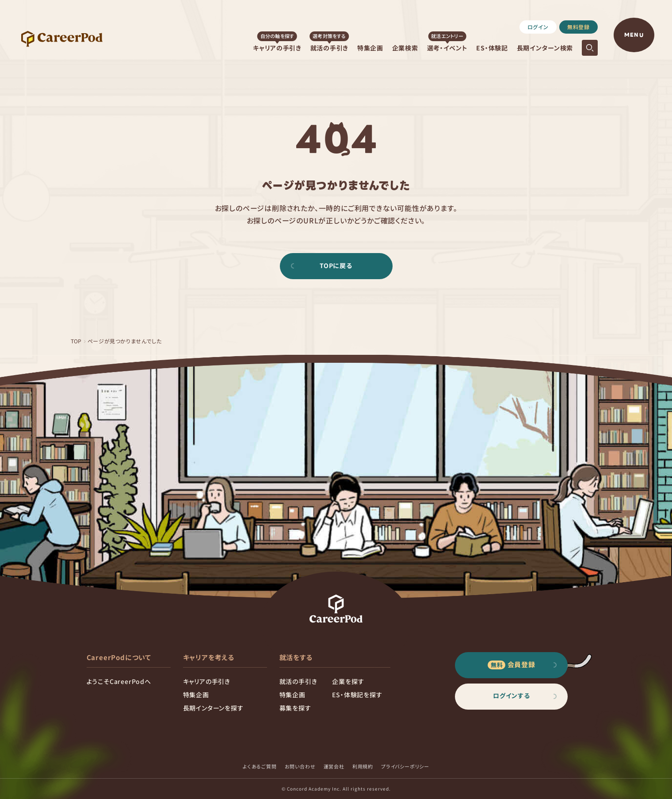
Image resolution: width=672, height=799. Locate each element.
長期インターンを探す (213, 708)
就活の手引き (329, 48)
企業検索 (405, 48)
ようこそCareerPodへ (119, 681)
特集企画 (370, 48)
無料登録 (578, 27)
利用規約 (363, 766)
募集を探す (295, 708)
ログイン (538, 27)
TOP (76, 341)
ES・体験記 (492, 48)
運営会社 (334, 766)
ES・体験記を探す (357, 695)
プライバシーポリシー (405, 766)
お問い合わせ (300, 766)
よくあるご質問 (260, 766)
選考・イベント (447, 48)
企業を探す (348, 681)
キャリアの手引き (277, 48)
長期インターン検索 (545, 48)
